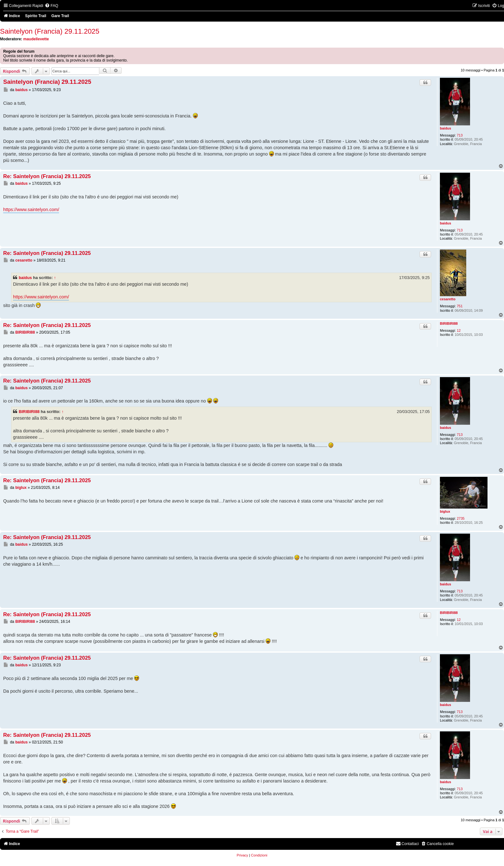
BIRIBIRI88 (449, 323)
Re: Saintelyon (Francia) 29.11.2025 (47, 176)
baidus (445, 128)
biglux (445, 511)
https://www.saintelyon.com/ (31, 210)
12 (459, 330)
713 (460, 135)
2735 (461, 518)
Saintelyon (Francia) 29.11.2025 (50, 31)
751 (460, 306)
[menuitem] (51, 6)
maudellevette (36, 39)
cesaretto (448, 299)
